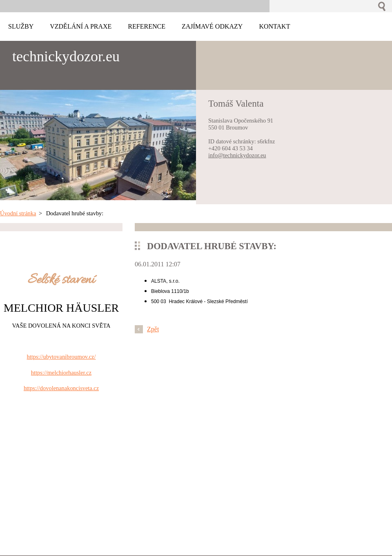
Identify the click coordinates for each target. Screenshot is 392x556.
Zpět (153, 329)
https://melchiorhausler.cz (61, 373)
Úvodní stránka (18, 213)
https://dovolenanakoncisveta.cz (61, 388)
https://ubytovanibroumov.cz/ (61, 357)
